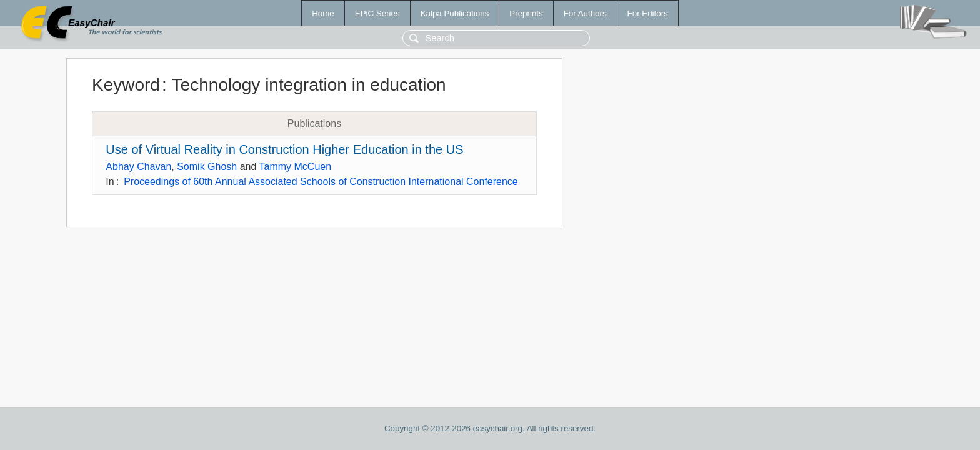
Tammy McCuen (296, 167)
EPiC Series (377, 13)
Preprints (526, 13)
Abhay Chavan (138, 167)
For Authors (585, 13)
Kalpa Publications (455, 13)
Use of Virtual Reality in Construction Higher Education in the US (284, 149)
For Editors (648, 13)
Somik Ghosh (207, 167)
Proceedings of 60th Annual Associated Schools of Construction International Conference (321, 182)
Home (323, 13)
